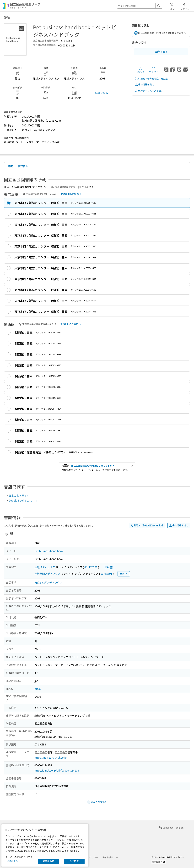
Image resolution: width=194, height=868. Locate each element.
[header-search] (140, 6)
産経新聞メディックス (47, 574)
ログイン (185, 6)
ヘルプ (171, 6)
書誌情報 (23, 166)
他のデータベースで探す (149, 91)
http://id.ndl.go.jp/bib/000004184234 (57, 770)
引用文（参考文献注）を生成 (151, 79)
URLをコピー (153, 70)
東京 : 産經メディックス (48, 582)
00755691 (106, 574)
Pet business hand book (49, 551)
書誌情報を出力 (144, 84)
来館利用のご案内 (72, 194)
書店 (10, 166)
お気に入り (140, 70)
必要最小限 (48, 861)
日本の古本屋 (18, 496)
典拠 (109, 567)
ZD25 (38, 689)
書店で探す (161, 52)
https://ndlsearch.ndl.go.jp (51, 757)
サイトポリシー (110, 857)
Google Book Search (23, 500)
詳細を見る (102, 93)
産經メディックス (45, 567)
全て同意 (74, 861)
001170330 (91, 567)
